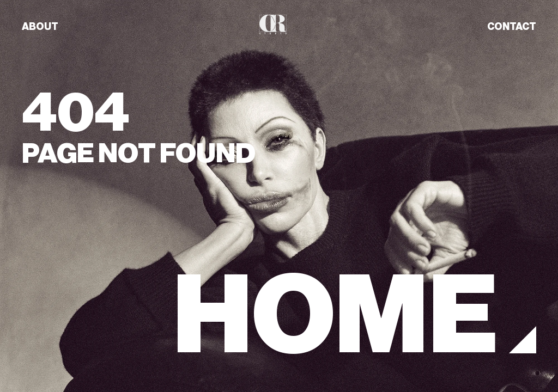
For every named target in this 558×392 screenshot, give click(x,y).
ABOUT (40, 27)
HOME (335, 316)
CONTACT (512, 27)
